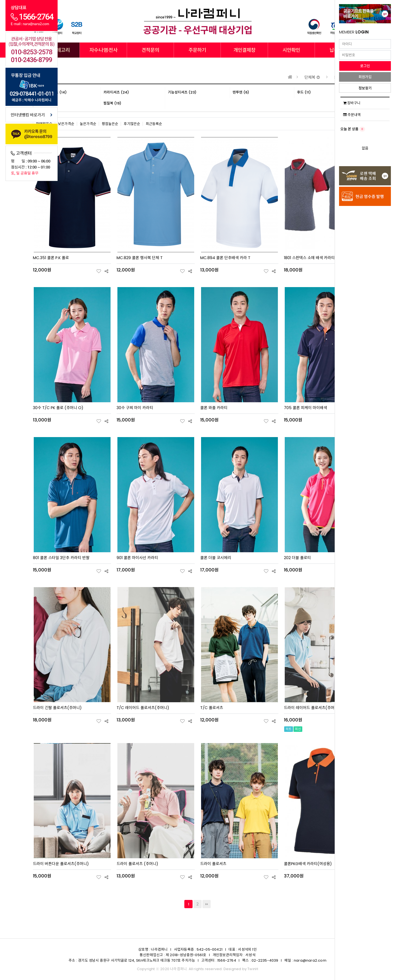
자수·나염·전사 (103, 50)
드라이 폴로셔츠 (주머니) (137, 864)
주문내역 (352, 115)
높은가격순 (88, 124)
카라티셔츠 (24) (116, 92)
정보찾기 (365, 88)
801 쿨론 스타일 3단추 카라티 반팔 (61, 558)
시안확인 (291, 50)
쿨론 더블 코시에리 (216, 558)
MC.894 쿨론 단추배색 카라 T (225, 258)
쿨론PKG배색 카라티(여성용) (308, 864)
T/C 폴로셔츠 (212, 708)
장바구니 (352, 103)
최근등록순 (154, 124)
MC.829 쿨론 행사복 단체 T (140, 258)
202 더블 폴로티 (297, 558)
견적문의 (150, 50)
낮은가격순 (66, 124)
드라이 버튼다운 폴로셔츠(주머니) (61, 864)
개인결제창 (244, 50)
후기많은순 (132, 124)
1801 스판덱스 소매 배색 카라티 (309, 258)
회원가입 (365, 77)
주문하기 (197, 50)
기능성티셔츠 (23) (182, 92)
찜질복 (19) (112, 103)
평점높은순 (110, 124)
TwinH (253, 969)
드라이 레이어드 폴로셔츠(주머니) (312, 708)
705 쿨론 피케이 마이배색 (305, 408)
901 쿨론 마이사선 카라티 (137, 558)
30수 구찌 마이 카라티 (135, 408)
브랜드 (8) (47, 103)
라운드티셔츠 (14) (53, 92)
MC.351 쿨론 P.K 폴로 (51, 258)
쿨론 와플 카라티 (214, 408)
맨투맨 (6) (241, 92)
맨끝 (207, 904)
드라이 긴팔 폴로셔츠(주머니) (57, 708)
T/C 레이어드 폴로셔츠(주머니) (143, 708)
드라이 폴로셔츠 (213, 864)
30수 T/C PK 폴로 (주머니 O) (58, 408)
